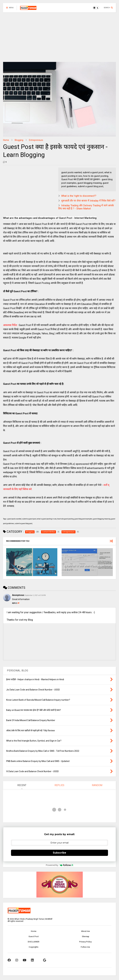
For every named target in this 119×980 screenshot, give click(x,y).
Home (6, 140)
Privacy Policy (85, 942)
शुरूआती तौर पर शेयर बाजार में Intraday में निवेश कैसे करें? (88, 201)
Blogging (19, 140)
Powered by (60, 865)
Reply (16, 603)
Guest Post (34, 937)
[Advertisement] (59, 36)
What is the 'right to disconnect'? (79, 196)
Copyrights (34, 947)
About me (85, 931)
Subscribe (59, 853)
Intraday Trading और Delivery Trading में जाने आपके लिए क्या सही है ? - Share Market (86, 207)
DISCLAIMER (34, 942)
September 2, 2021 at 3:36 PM (35, 595)
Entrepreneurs (36, 140)
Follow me (85, 947)
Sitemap (85, 937)
